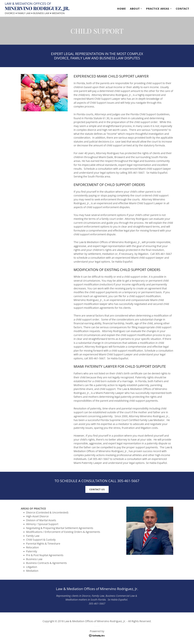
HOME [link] (121, 9)
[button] (136, 9)
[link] (37, 8)
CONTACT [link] (182, 9)
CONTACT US (97, 489)
